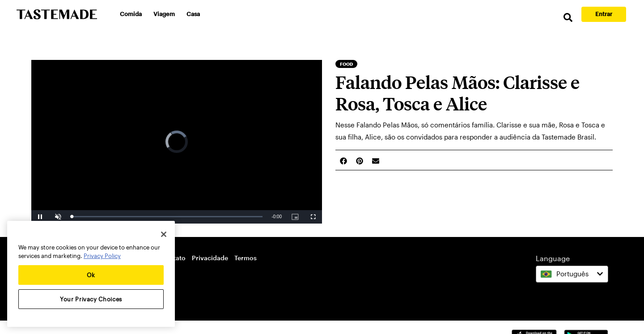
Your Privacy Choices (91, 299)
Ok (91, 275)
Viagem (164, 14)
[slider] (167, 217)
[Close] (164, 234)
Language (553, 258)
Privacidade (210, 258)
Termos (246, 258)
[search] (568, 18)
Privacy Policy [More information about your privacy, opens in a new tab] (102, 256)
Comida (131, 14)
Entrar (604, 14)
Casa (193, 14)
